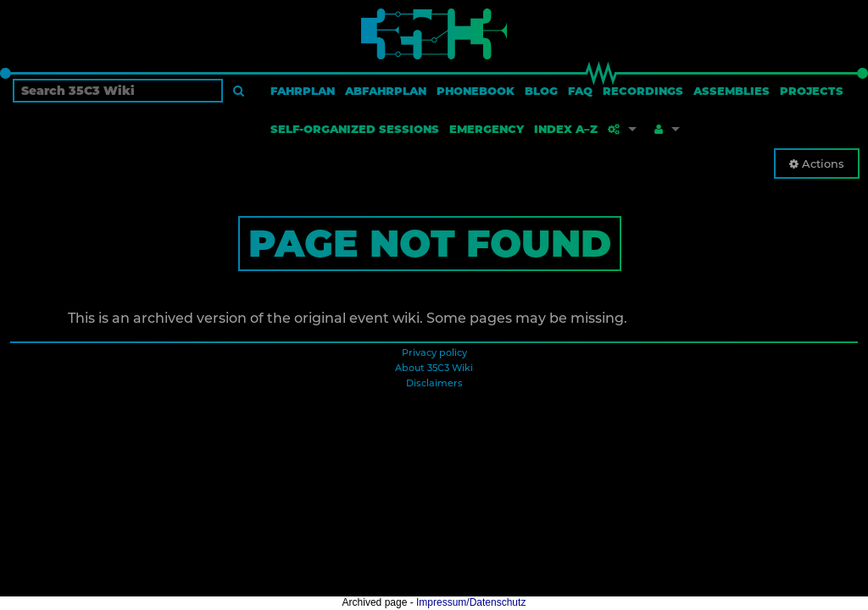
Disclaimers (434, 383)
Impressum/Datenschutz (471, 602)
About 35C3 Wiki (434, 368)
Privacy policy (434, 352)
